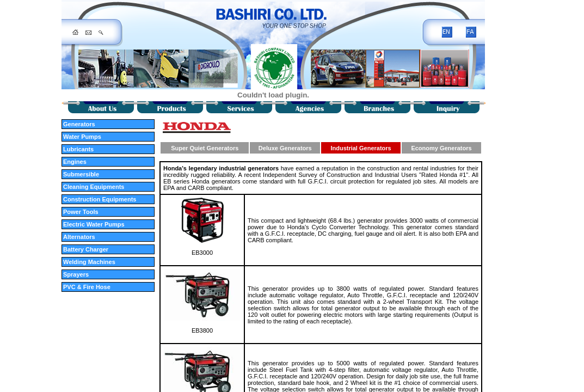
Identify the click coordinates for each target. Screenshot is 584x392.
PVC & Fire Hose (87, 287)
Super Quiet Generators (205, 148)
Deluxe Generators (285, 148)
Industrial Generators (361, 148)
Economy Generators (441, 148)
